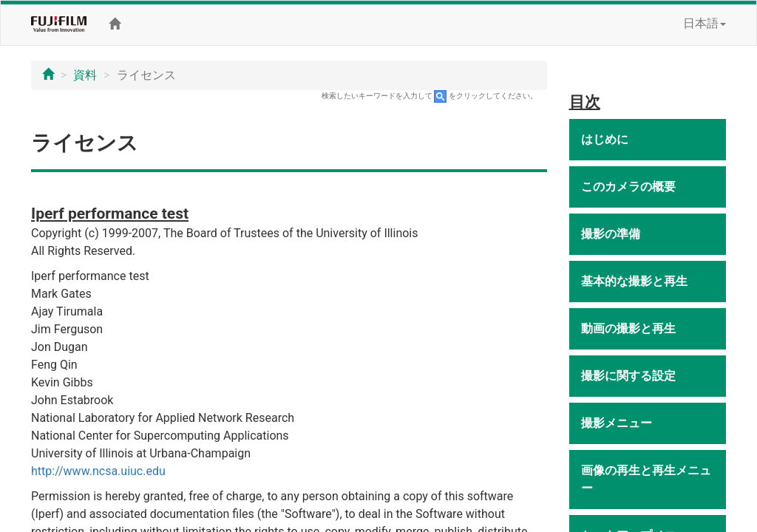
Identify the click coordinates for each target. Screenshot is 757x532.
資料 (85, 75)
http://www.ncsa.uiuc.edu (98, 471)
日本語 (705, 23)
